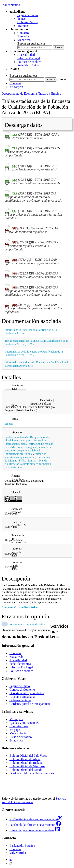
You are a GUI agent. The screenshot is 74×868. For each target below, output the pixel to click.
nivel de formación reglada (21, 447)
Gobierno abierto (20, 700)
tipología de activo (16, 467)
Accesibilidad (26, 55)
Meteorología (18, 733)
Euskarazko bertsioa (22, 846)
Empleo (9, 424)
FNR (22, 461)
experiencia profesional (19, 454)
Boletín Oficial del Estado (26, 770)
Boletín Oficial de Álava (25, 759)
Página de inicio (28, 15)
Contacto (23, 33)
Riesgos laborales (40, 437)
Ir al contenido (11, 5)
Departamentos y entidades (27, 693)
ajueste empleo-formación (36, 464)
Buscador (23, 36)
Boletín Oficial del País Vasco (28, 756)
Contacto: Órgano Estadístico (20, 607)
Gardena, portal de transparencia (30, 704)
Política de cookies (29, 62)
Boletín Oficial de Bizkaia (26, 763)
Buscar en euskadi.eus (31, 43)
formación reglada (16, 444)
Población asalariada (16, 437)
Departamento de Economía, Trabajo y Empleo (31, 93)
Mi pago (15, 730)
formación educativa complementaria (25, 455)
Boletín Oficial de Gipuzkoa (27, 766)
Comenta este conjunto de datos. (27, 624)
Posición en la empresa (19, 440)
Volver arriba (18, 853)
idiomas (31, 461)
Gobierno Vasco (27, 22)
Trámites (23, 26)
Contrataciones (19, 726)
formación (40, 440)
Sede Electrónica (28, 65)
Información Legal (21, 667)
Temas (22, 19)
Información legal (29, 58)
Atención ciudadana (22, 697)
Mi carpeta (16, 87)
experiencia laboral (29, 450)
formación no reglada (41, 444)
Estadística (16, 740)
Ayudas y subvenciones (24, 723)
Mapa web (24, 40)
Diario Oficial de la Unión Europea (32, 773)
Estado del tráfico (21, 737)
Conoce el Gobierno (22, 690)
